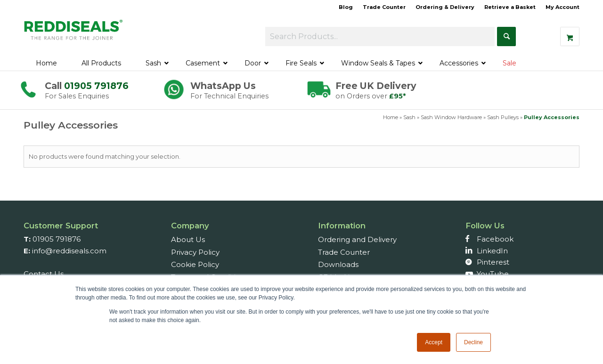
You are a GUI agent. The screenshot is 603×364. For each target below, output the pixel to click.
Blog (346, 7)
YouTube (493, 274)
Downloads (338, 264)
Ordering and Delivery (357, 239)
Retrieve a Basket (510, 7)
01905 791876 (96, 86)
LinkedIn (492, 251)
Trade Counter (384, 7)
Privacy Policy (195, 252)
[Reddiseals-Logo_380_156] (74, 35)
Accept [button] (434, 342)
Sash (409, 117)
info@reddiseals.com (69, 251)
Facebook (495, 239)
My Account (562, 7)
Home (391, 117)
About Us (188, 239)
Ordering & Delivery (445, 7)
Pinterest (493, 262)
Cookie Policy (195, 264)
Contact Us (44, 274)
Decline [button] (473, 342)
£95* (397, 96)
